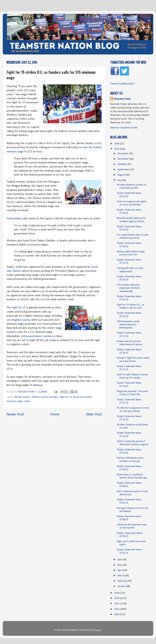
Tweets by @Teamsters (122, 84)
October (122, 164)
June (120, 560)
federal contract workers (45, 397)
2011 (117, 609)
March (121, 576)
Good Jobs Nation (83, 397)
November (123, 159)
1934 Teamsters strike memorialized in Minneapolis (128, 325)
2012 (117, 604)
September (124, 170)
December (123, 154)
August (121, 175)
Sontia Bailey (14, 219)
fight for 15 (66, 397)
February (123, 581)
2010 (117, 614)
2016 (117, 144)
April (120, 570)
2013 (117, 598)
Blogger (97, 630)
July (120, 180)
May (120, 565)
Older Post (94, 414)
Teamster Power (122, 99)
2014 (117, 593)
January (122, 586)
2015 (117, 149)
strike (27, 401)
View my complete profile (124, 128)
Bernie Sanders (23, 397)
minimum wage (15, 401)
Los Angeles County (18, 320)
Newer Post (15, 414)
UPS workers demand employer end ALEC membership (128, 288)
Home (55, 414)
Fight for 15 (19, 308)
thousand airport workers (38, 336)
